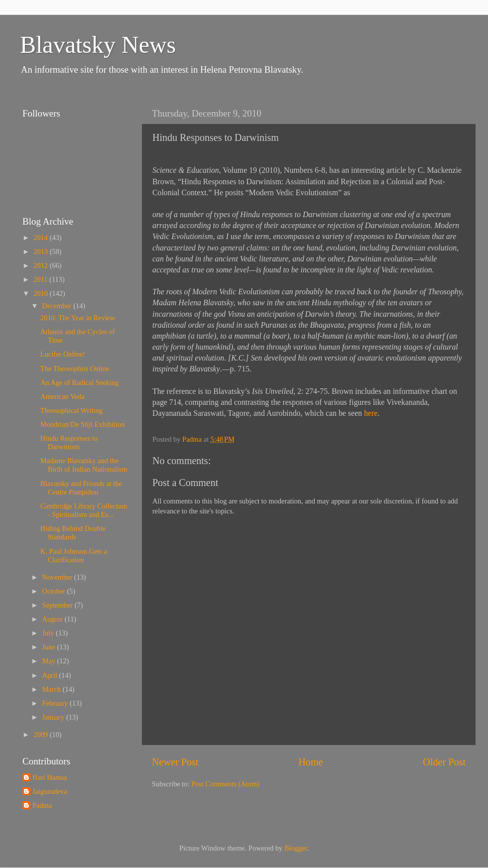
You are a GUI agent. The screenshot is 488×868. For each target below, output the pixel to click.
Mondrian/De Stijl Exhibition (82, 424)
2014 (41, 238)
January (54, 717)
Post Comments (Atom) (225, 784)
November (58, 577)
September (59, 605)
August (54, 619)
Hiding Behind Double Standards (73, 533)
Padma (42, 805)
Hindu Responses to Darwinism (69, 442)
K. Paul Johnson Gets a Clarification (74, 556)
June (50, 647)
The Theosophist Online (75, 369)
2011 (41, 279)
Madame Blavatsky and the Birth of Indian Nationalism (84, 465)
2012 (41, 265)
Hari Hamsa (50, 777)
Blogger (296, 848)
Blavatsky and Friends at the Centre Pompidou (81, 488)
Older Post (444, 762)
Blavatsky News (98, 45)
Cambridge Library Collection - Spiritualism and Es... (84, 510)
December (58, 306)
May (50, 661)
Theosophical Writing (71, 410)
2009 (41, 735)
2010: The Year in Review (78, 318)
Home (310, 762)
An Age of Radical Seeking (79, 382)
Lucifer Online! (63, 354)
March (53, 689)
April (51, 675)
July (49, 633)
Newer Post (175, 762)
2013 (41, 251)
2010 (41, 293)
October (55, 591)
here (371, 413)
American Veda (62, 396)
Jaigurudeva (50, 791)
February (56, 703)
